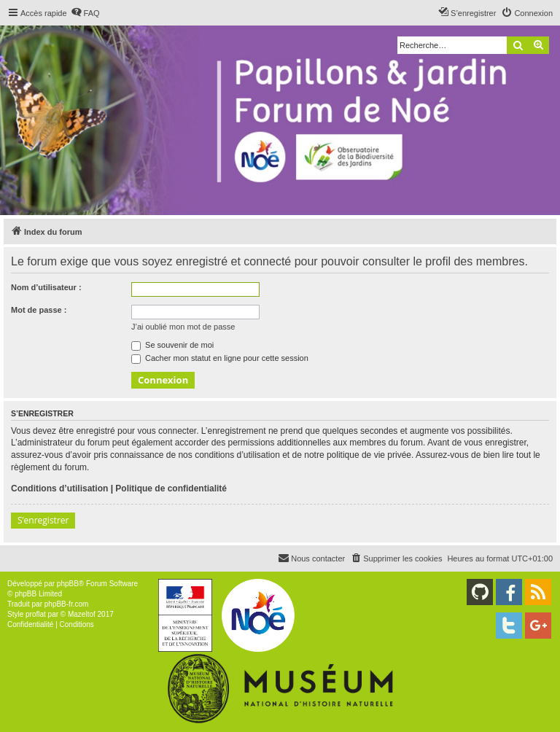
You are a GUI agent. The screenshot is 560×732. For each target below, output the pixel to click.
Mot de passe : (39, 310)
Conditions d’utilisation (59, 488)
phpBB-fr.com (67, 604)
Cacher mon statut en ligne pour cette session (220, 358)
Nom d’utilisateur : (46, 287)
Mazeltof (82, 614)
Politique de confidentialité (171, 488)
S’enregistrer (43, 520)
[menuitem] (85, 13)
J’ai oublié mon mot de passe (183, 327)
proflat (36, 614)
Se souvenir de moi (172, 345)
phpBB (68, 584)
